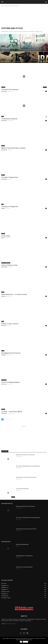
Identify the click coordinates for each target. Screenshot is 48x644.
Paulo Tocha (4, 384)
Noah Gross (4, 296)
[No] (46, 640)
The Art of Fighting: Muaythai (10, 382)
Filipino (3, 46)
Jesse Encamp (4, 91)
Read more (25, 642)
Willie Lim (3, 238)
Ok (21, 642)
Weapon (3, 409)
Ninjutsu (3, 60)
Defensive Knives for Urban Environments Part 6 (26, 477)
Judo (3, 116)
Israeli (3, 292)
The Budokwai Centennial (9, 119)
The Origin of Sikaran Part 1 (10, 177)
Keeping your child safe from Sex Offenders (25, 455)
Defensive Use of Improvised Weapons (24, 567)
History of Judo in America (10, 324)
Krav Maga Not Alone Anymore (11, 353)
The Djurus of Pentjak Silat (10, 207)
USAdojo (3, 208)
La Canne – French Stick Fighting (12, 412)
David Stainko (4, 413)
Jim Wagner (4, 355)
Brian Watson (4, 121)
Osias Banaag (4, 150)
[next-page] (11, 419)
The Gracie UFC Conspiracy (10, 89)
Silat (3, 204)
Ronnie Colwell (4, 267)
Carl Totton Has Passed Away (22, 489)
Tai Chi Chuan (6, 236)
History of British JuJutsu (9, 265)
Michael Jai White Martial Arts (22, 544)
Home (3, 6)
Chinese (3, 234)
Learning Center (8, 6)
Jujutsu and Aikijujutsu (6, 263)
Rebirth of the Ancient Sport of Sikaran (13, 148)
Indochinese (4, 380)
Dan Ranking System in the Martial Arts (24, 556)
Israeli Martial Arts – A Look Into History (14, 294)
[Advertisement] (24, 17)
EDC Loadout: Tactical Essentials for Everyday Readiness (28, 466)
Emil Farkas (4, 326)
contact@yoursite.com (11, 624)
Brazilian (3, 87)
